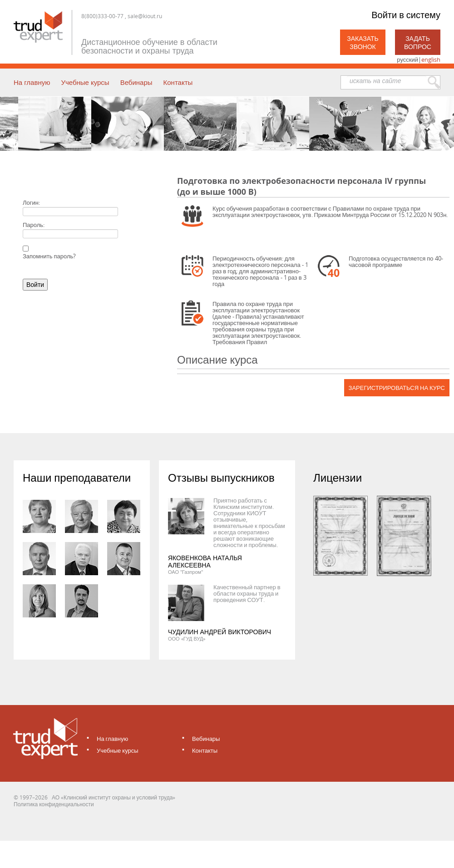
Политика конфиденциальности (54, 804)
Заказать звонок (363, 42)
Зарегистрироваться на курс (397, 388)
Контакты (178, 82)
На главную (32, 82)
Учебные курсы (85, 82)
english (431, 59)
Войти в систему (406, 15)
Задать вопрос (418, 42)
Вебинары (136, 82)
